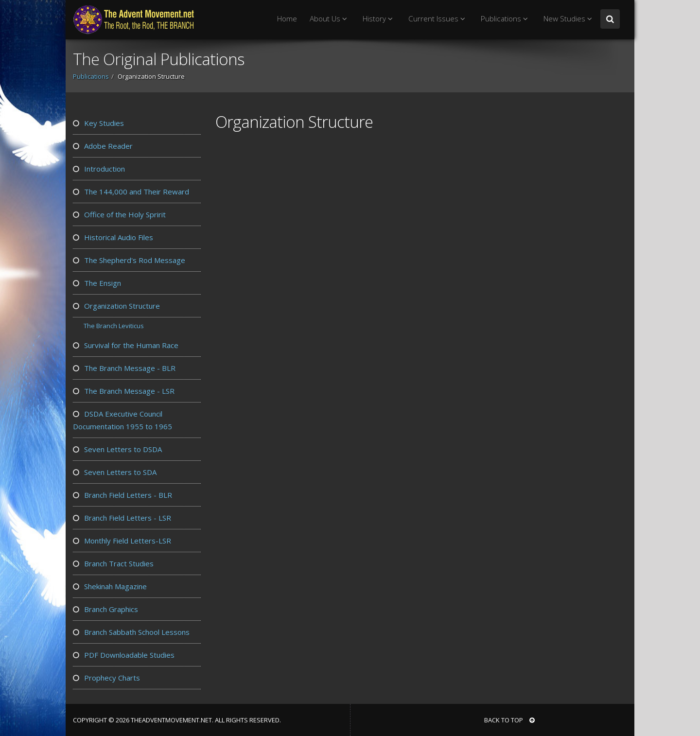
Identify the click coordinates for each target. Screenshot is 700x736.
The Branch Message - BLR (124, 368)
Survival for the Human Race (126, 345)
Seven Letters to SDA (115, 472)
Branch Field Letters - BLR (122, 495)
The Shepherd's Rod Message (129, 260)
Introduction (99, 169)
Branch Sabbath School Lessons (131, 632)
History (379, 19)
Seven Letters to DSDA (117, 449)
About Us (330, 19)
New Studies (569, 19)
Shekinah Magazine (110, 586)
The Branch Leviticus (114, 326)
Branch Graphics (105, 609)
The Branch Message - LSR (124, 391)
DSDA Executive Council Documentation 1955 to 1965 (122, 420)
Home (287, 19)
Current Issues (438, 19)
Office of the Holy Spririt (119, 214)
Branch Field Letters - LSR (122, 518)
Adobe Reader (103, 146)
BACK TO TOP (509, 720)
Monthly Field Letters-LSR (122, 541)
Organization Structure (116, 306)
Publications (506, 19)
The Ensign (97, 283)
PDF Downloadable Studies (124, 655)
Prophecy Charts (106, 678)
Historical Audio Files (113, 237)
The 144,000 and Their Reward (131, 192)
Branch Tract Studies (113, 563)
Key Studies (98, 123)
